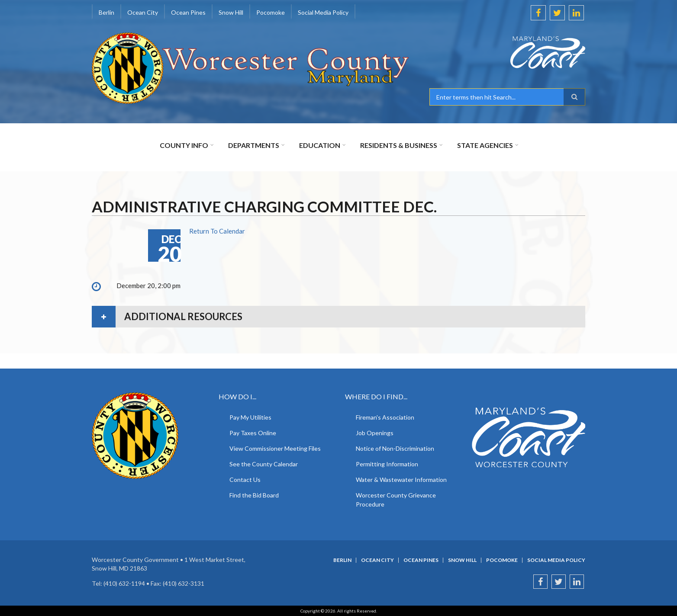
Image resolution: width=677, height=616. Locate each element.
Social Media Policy (323, 12)
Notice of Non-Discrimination (395, 448)
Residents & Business (399, 145)
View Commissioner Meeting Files (275, 448)
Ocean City (143, 12)
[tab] (338, 317)
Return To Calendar (217, 231)
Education (320, 145)
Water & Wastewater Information (401, 480)
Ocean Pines (188, 12)
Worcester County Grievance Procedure (396, 500)
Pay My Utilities (250, 417)
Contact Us (245, 480)
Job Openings (375, 433)
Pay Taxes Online (253, 433)
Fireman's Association (385, 417)
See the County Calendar (264, 464)
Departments (254, 145)
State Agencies (485, 145)
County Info (184, 145)
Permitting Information (387, 464)
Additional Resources (183, 316)
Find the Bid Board (254, 495)
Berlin (106, 12)
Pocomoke (271, 12)
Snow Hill (231, 12)
